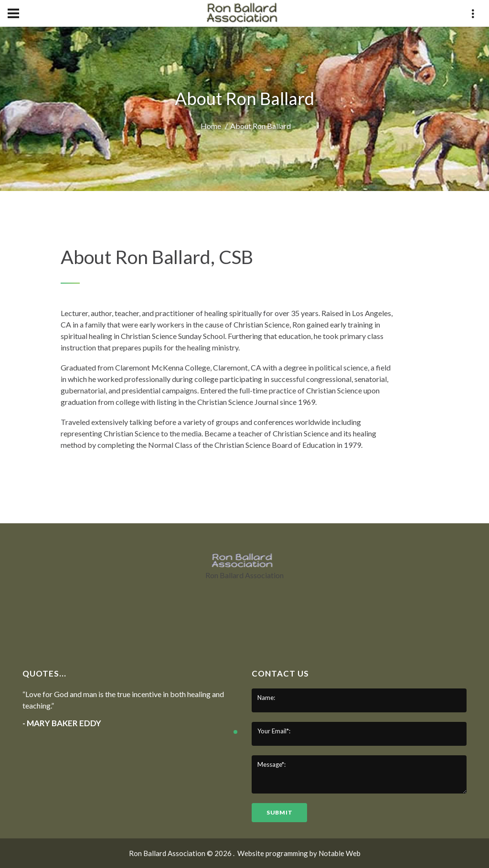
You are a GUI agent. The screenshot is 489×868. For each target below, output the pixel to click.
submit (279, 812)
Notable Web (340, 853)
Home (211, 126)
